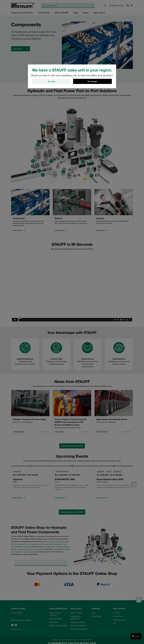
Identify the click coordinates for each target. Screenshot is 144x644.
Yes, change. (92, 81)
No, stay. (52, 81)
